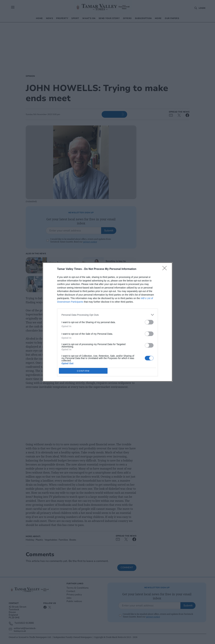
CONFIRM (83, 371)
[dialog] (107, 322)
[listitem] (107, 315)
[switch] (149, 322)
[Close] (166, 269)
